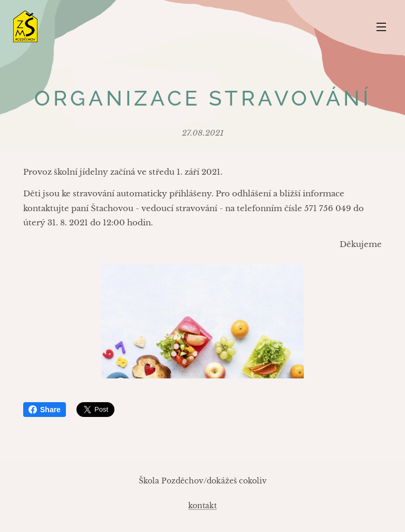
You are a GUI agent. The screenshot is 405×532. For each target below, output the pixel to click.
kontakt (202, 506)
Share (45, 410)
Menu (381, 27)
